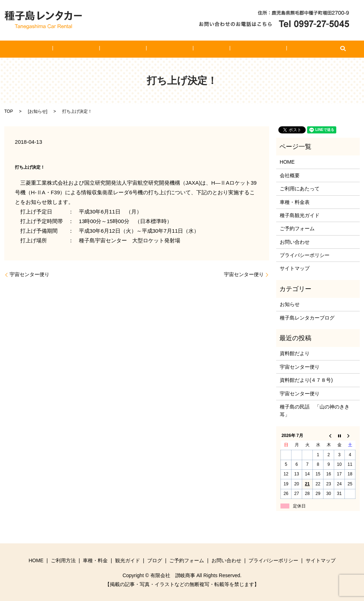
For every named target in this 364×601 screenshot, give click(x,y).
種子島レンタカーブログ (307, 318)
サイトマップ (295, 268)
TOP (9, 111)
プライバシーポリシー (305, 255)
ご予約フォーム (238, 49)
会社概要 (290, 175)
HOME (64, 49)
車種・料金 (132, 49)
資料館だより (295, 353)
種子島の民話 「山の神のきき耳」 (315, 411)
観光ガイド (169, 49)
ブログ (201, 49)
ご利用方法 (96, 49)
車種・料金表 (295, 202)
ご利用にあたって (300, 189)
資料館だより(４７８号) (306, 380)
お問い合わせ (282, 49)
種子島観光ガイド (300, 215)
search (309, 49)
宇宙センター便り (30, 274)
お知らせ (38, 111)
